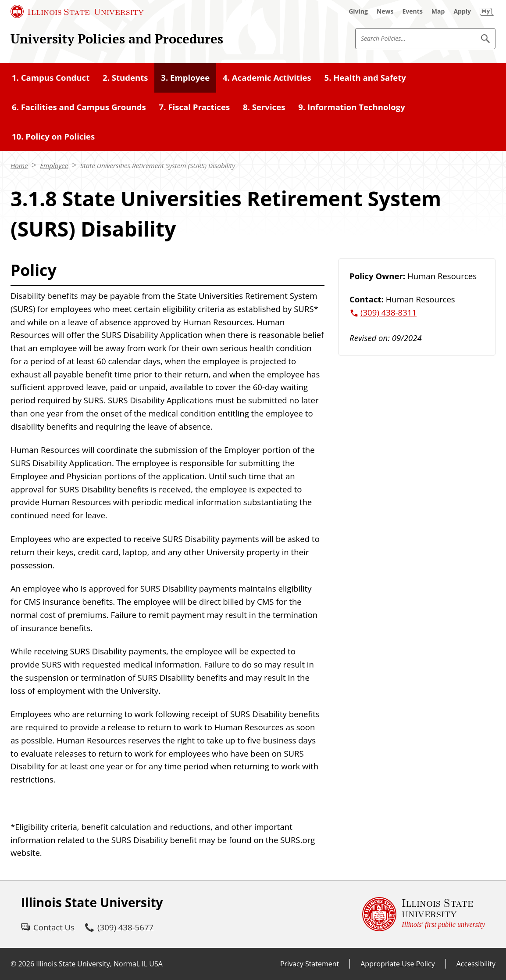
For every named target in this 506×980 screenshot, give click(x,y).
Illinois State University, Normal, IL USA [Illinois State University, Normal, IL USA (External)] (99, 964)
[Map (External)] (438, 11)
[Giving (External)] (358, 11)
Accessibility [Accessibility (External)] (476, 964)
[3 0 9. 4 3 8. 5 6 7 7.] (119, 927)
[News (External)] (385, 11)
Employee (54, 165)
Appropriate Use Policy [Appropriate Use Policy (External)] (397, 964)
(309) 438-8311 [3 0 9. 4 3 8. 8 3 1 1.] (388, 312)
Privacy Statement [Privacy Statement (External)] (310, 964)
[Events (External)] (413, 11)
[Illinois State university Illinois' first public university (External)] (424, 914)
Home (19, 165)
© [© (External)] (13, 964)
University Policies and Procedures (117, 39)
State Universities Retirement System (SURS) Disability (158, 165)
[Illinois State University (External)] (77, 11)
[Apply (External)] (462, 11)
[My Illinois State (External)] (487, 11)
